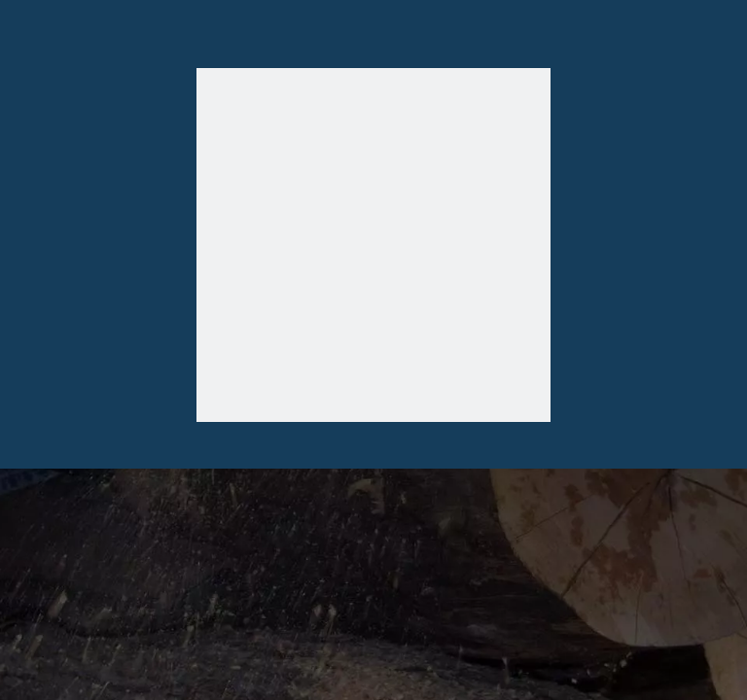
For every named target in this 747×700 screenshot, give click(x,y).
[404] (373, 250)
